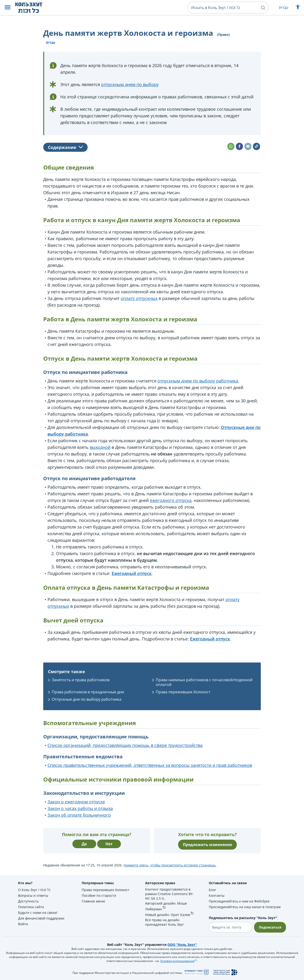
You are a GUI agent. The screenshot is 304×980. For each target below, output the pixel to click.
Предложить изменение (207, 845)
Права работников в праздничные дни (88, 692)
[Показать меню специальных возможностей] (298, 8)
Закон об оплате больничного (79, 815)
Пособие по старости (99, 895)
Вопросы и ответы (33, 895)
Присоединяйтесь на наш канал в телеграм (245, 907)
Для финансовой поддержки (41, 918)
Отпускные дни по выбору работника (87, 699)
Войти (23, 924)
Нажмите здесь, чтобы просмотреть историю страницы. (170, 865)
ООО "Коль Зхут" (182, 945)
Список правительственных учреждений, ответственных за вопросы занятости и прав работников (150, 765)
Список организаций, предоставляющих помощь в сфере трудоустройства (125, 745)
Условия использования (177, 961)
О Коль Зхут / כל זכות (34, 890)
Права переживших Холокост (183, 692)
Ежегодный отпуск (132, 573)
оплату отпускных (139, 298)
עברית (283, 8)
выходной (100, 447)
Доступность (28, 901)
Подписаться (270, 927)
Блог (212, 890)
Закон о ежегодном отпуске (76, 802)
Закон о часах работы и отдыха (80, 808)
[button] (8, 8)
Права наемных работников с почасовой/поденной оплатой (204, 682)
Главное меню (93, 901)
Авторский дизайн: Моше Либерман (166, 906)
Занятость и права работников (81, 680)
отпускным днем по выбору (130, 84)
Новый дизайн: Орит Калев (168, 915)
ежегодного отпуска (171, 500)
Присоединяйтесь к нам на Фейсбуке (239, 901)
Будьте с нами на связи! (38, 913)
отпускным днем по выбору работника (198, 381)
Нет (109, 844)
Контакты (217, 895)
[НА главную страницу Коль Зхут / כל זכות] (32, 8)
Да (84, 844)
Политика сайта (31, 907)
